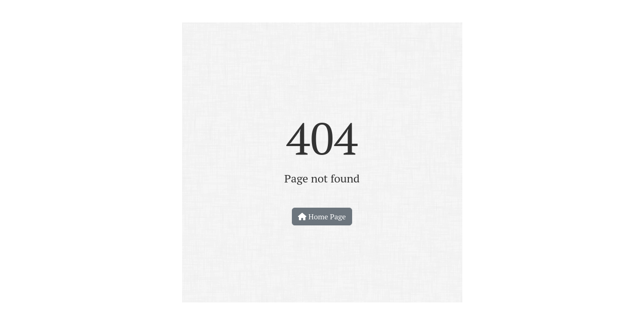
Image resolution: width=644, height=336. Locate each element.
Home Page (322, 217)
